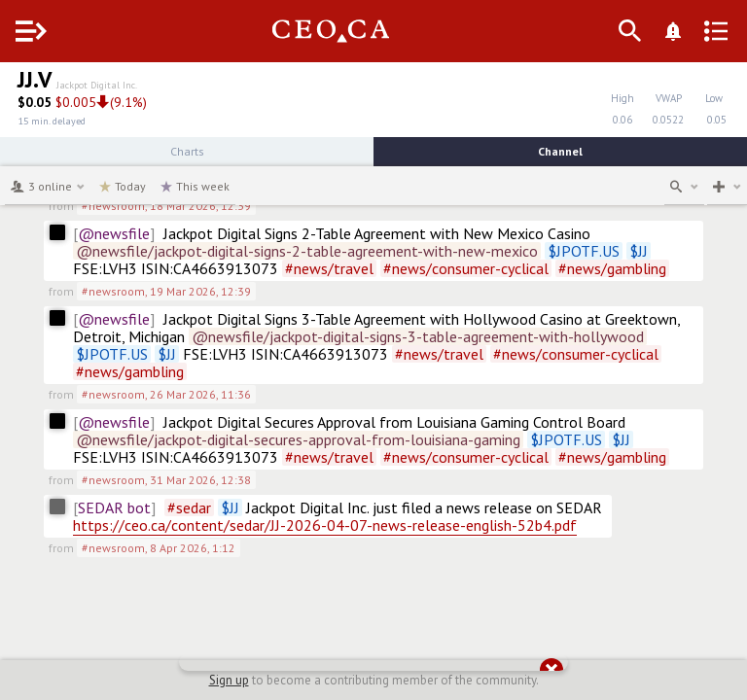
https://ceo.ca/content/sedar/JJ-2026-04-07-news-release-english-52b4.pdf (325, 525)
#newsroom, (166, 206)
